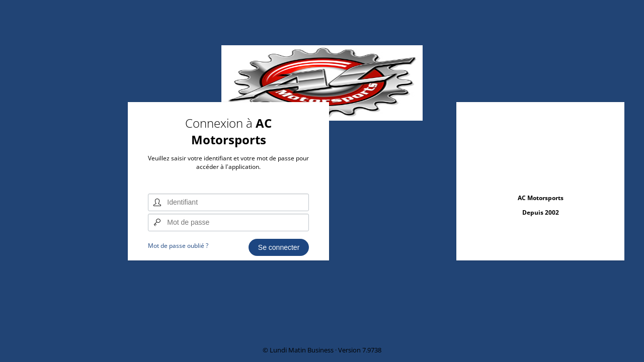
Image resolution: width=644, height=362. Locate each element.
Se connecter (279, 247)
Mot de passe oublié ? (178, 246)
